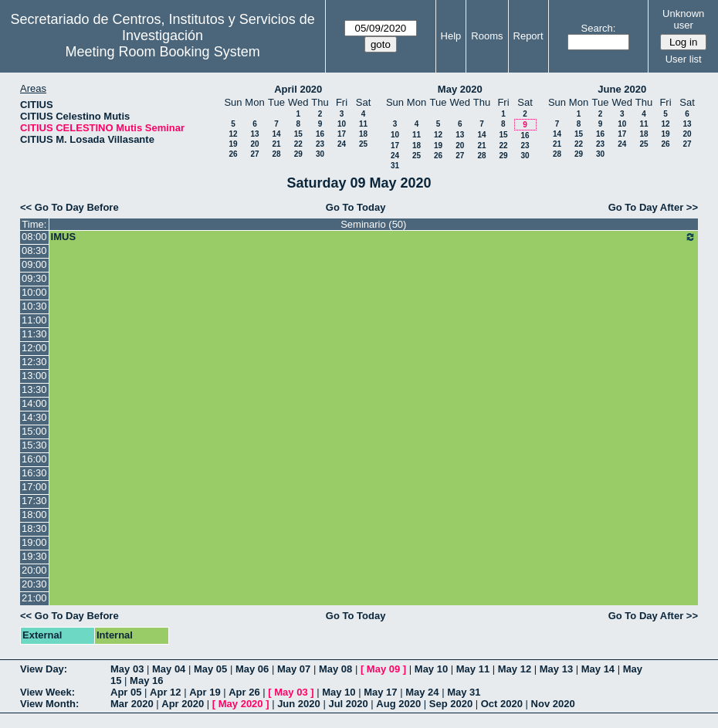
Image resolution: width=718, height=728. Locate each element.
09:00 (34, 264)
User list (684, 59)
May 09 (383, 669)
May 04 (169, 669)
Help (451, 36)
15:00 (34, 431)
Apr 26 (244, 692)
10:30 (34, 306)
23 (320, 144)
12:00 (34, 348)
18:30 (34, 528)
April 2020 (298, 89)
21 (276, 144)
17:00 (34, 487)
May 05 (210, 669)
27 (254, 154)
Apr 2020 (183, 704)
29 (298, 154)
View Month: (49, 704)
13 (254, 134)
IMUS (374, 237)
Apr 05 (126, 692)
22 (298, 144)
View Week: (47, 692)
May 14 (598, 669)
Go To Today (356, 207)
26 (233, 154)
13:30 (34, 389)
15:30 (34, 445)
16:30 (34, 473)
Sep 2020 (451, 704)
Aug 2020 (398, 704)
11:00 (34, 320)
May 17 (380, 692)
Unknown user (683, 19)
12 (233, 134)
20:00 (34, 570)
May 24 (422, 692)
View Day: (44, 669)
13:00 (34, 376)
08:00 (34, 237)
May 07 (294, 669)
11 (363, 124)
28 (276, 154)
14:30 (34, 417)
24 (342, 144)
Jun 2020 (299, 704)
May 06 (252, 669)
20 (254, 144)
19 (233, 144)
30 (320, 154)
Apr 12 (165, 692)
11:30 (34, 334)
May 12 (515, 669)
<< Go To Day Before (69, 207)
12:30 (34, 362)
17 (342, 134)
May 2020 (460, 89)
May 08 (335, 669)
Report (528, 36)
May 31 (464, 692)
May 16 (146, 681)
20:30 (34, 584)
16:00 (34, 459)
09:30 (34, 278)
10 (342, 124)
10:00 (34, 292)
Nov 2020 (553, 704)
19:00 (34, 542)
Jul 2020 (348, 704)
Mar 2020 (132, 704)
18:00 (34, 515)
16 (320, 134)
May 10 (431, 669)
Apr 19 (205, 692)
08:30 (34, 251)
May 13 (556, 669)
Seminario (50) (373, 224)
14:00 (34, 403)
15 (298, 134)
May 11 (473, 669)
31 (395, 166)
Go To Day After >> (653, 207)
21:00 (34, 598)
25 (363, 144)
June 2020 (622, 89)
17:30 (34, 501)
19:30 (34, 556)
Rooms (487, 36)
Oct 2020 (502, 704)
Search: (599, 28)
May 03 (127, 669)
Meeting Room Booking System (163, 52)
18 (363, 134)
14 (276, 134)
